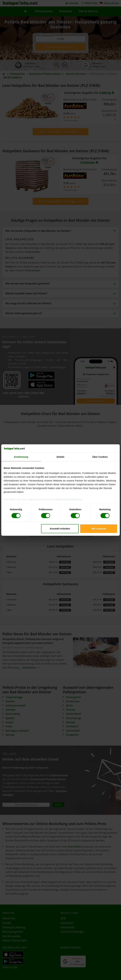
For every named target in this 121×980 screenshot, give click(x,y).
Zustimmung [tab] (21, 457)
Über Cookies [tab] (100, 457)
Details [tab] (60, 457)
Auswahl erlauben (60, 529)
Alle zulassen (99, 529)
